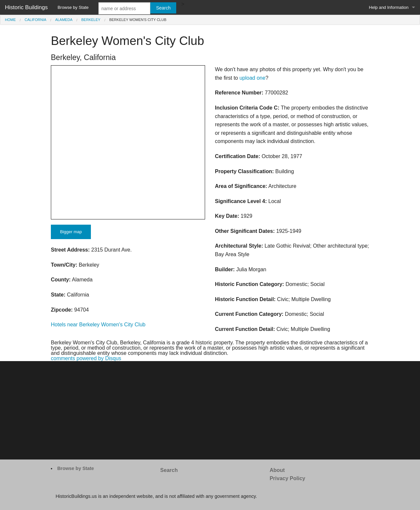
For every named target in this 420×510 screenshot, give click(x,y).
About (277, 470)
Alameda (64, 20)
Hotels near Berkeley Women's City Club (98, 325)
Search (169, 470)
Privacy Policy (288, 478)
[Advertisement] (210, 410)
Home (10, 20)
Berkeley (91, 20)
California (35, 20)
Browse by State (73, 7)
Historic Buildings (26, 7)
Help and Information (389, 7)
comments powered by (86, 358)
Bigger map (71, 232)
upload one (252, 78)
